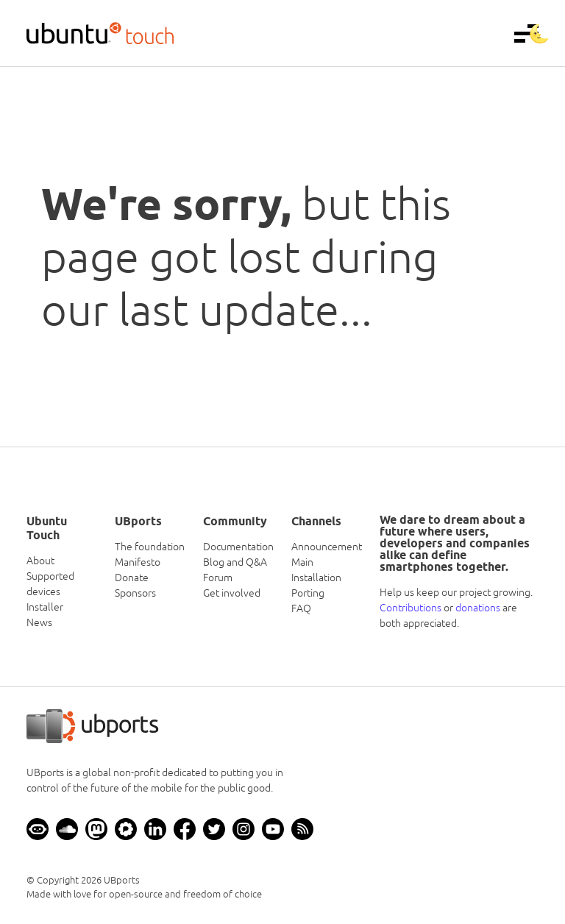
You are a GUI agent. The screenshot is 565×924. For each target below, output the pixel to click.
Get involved (232, 593)
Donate (132, 577)
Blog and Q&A (235, 562)
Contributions (411, 608)
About (40, 561)
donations (478, 608)
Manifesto (138, 562)
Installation (316, 577)
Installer (45, 607)
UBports (122, 880)
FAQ (301, 608)
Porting (308, 593)
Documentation (238, 547)
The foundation (150, 547)
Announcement (327, 547)
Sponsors (135, 593)
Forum (218, 577)
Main (302, 562)
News (39, 622)
